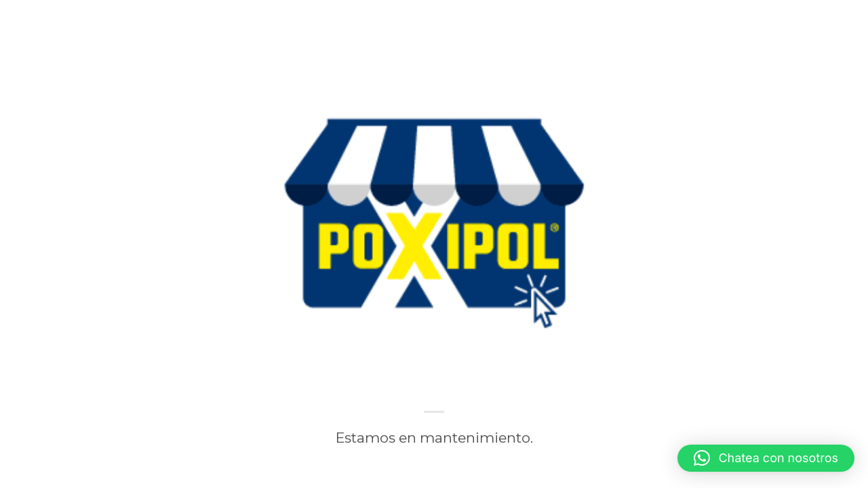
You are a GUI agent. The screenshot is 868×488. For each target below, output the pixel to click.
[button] (766, 458)
